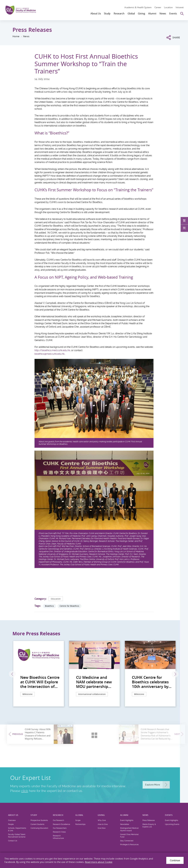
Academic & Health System (138, 7)
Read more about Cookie (99, 862)
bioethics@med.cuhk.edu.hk (49, 354)
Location (168, 7)
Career (158, 7)
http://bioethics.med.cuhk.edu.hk (52, 350)
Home (16, 36)
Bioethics (49, 606)
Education (56, 599)
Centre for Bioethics (69, 606)
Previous (12, 674)
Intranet (180, 7)
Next (175, 674)
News (26, 36)
